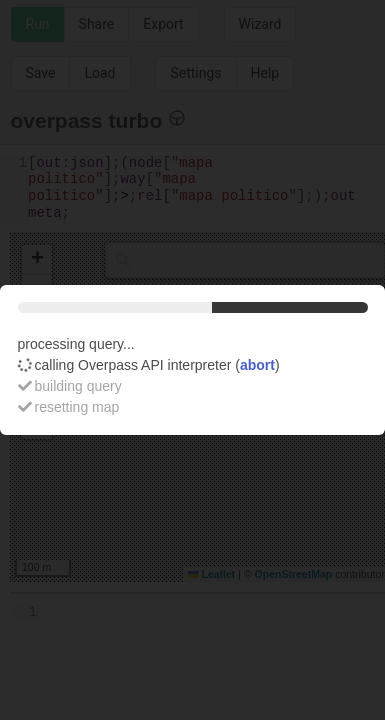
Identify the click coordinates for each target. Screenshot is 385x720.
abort (257, 365)
